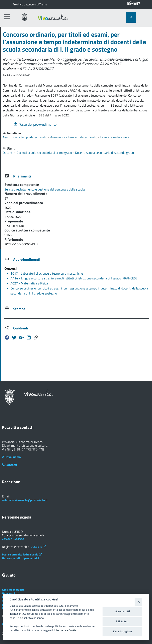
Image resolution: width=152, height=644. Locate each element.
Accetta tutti (123, 611)
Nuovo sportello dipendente (21, 558)
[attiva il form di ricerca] (131, 17)
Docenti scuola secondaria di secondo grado (104, 153)
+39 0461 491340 (13, 539)
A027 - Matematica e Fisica (29, 283)
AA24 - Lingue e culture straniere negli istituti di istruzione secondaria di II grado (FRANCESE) (74, 278)
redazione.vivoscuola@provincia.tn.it (25, 500)
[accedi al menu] (7, 17)
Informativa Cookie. (65, 630)
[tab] (77, 124)
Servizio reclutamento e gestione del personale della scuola (45, 189)
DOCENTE (38, 547)
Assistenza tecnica (13, 590)
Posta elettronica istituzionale (22, 554)
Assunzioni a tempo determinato (25, 137)
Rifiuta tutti (123, 621)
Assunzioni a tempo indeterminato (74, 137)
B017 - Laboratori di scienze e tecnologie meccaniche (47, 273)
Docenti (8, 153)
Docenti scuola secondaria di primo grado (45, 153)
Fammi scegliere (122, 631)
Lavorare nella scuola (115, 137)
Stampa (19, 309)
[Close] (138, 602)
